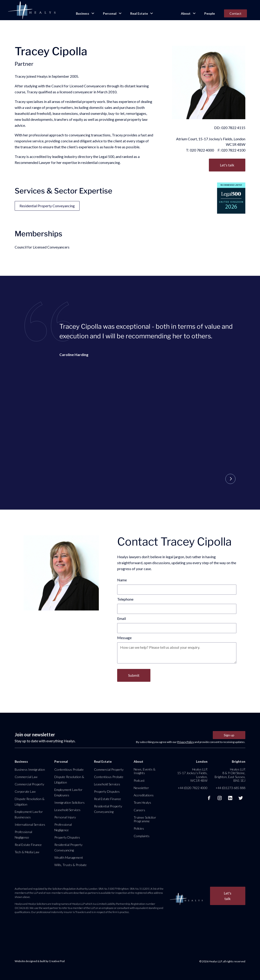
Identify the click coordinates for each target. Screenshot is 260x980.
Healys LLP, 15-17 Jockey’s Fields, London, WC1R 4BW (192, 775)
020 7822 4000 (202, 150)
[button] (85, 14)
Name (122, 580)
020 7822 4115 (233, 128)
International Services (30, 824)
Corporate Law (25, 791)
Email (122, 618)
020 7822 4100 (233, 150)
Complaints (142, 836)
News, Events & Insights (145, 771)
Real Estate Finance (28, 845)
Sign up (229, 735)
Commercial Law (26, 777)
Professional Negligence (23, 835)
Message (124, 638)
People (210, 13)
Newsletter (141, 788)
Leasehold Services (67, 810)
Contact (235, 13)
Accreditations (144, 795)
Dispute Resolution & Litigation (30, 802)
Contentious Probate (69, 769)
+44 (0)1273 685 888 (230, 788)
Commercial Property (29, 784)
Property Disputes (67, 837)
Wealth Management (69, 857)
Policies (139, 828)
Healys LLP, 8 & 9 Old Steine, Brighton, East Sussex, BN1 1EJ (230, 775)
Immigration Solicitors (69, 802)
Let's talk (227, 165)
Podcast (139, 780)
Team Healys (142, 802)
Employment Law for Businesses (29, 814)
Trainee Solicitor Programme (145, 819)
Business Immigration (30, 769)
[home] (32, 11)
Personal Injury (65, 817)
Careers (139, 810)
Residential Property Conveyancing (47, 206)
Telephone (125, 599)
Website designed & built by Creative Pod (40, 961)
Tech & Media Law (27, 852)
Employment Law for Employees (68, 792)
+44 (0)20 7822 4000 (193, 788)
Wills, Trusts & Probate (71, 865)
